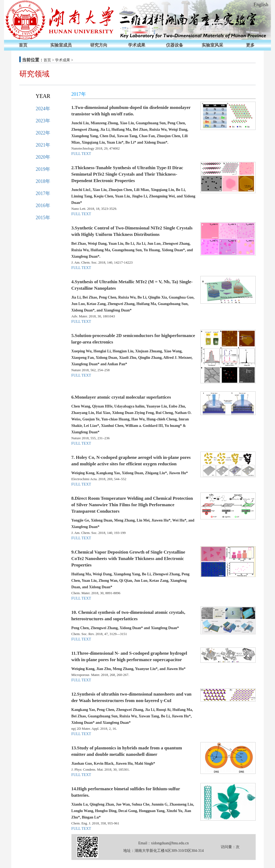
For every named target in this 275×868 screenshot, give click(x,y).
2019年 (43, 169)
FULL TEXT (81, 154)
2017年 (43, 193)
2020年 (43, 157)
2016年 (43, 206)
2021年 (43, 145)
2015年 (43, 218)
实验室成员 (61, 45)
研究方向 (99, 45)
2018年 (43, 181)
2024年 (43, 109)
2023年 (43, 121)
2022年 (43, 133)
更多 (250, 45)
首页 (23, 45)
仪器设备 (175, 45)
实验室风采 (212, 45)
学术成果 (137, 45)
